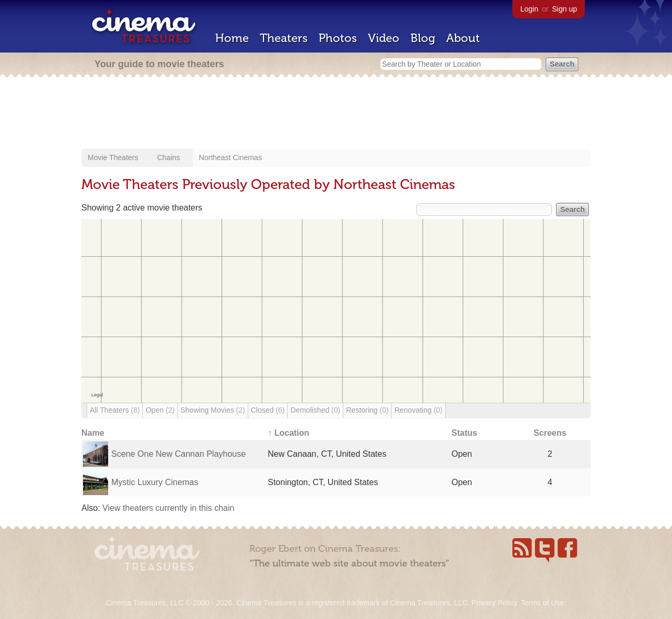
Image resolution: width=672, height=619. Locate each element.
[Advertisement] (336, 114)
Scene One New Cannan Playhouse (178, 454)
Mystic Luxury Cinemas (155, 482)
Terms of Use (542, 603)
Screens (550, 433)
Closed (268, 410)
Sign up (565, 9)
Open (160, 410)
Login (529, 9)
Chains (169, 158)
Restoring (367, 410)
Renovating (418, 410)
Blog (423, 38)
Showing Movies (213, 410)
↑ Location (288, 433)
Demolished (315, 410)
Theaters (284, 38)
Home (232, 38)
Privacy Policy (494, 603)
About (463, 38)
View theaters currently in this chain (168, 508)
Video (384, 38)
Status (464, 433)
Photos (338, 38)
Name (93, 433)
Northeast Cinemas (230, 158)
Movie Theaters (113, 158)
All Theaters (115, 410)
